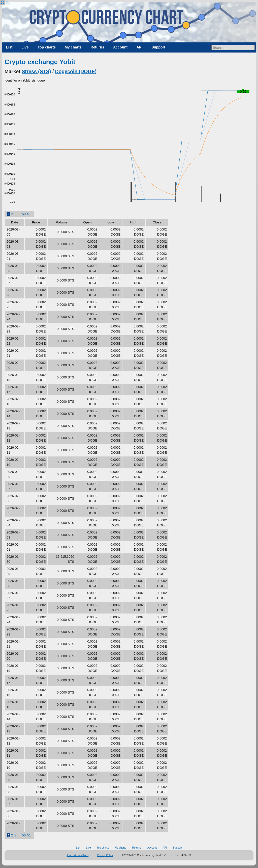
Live (25, 47)
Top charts (47, 47)
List (9, 47)
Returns (97, 47)
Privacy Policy (105, 855)
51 (29, 214)
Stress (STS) (36, 71)
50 (24, 214)
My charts (73, 47)
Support (158, 47)
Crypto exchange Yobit (40, 62)
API (140, 47)
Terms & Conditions (78, 855)
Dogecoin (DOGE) (76, 71)
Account (120, 47)
